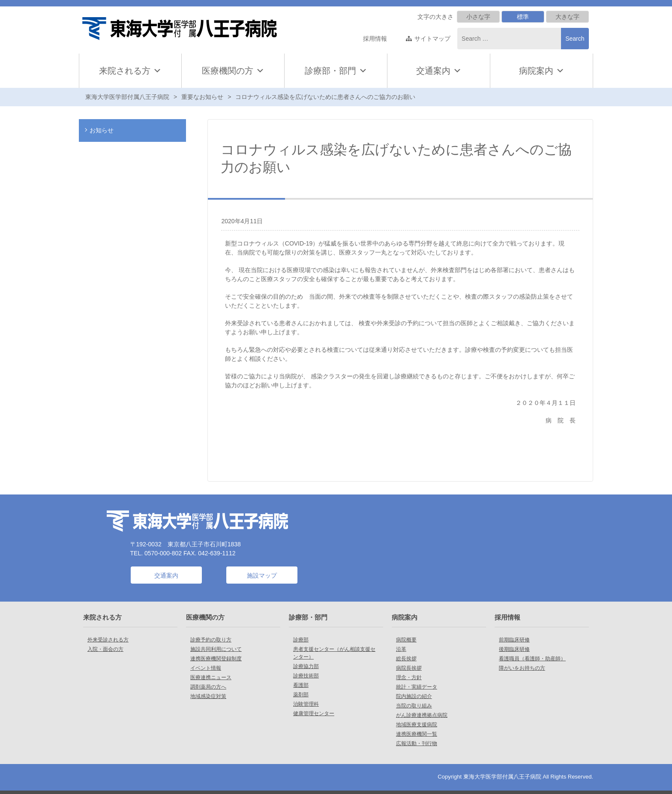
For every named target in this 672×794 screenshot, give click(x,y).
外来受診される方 (108, 640)
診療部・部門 (336, 71)
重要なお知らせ (202, 97)
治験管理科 (306, 704)
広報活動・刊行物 (417, 743)
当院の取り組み (414, 706)
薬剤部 (301, 695)
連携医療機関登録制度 (216, 659)
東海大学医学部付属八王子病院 (127, 97)
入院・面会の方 (105, 649)
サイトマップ (432, 39)
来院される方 (130, 71)
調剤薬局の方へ (208, 687)
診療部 (301, 640)
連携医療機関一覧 (417, 734)
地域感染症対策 (208, 696)
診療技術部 (306, 676)
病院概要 (406, 640)
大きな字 (567, 17)
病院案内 (542, 71)
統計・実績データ (417, 687)
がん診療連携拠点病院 (422, 715)
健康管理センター (314, 713)
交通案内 (433, 71)
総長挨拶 (406, 659)
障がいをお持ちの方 (522, 668)
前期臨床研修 (514, 640)
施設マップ (262, 575)
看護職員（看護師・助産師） (532, 659)
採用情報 (375, 39)
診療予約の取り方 (211, 640)
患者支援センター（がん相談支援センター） (334, 653)
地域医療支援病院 (417, 725)
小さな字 (478, 17)
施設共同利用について (216, 649)
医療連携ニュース (211, 677)
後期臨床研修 (514, 649)
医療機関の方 (233, 71)
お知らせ (102, 130)
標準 (523, 17)
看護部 (301, 685)
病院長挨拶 (409, 668)
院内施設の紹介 (414, 696)
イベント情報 (206, 668)
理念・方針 (409, 677)
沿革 (401, 649)
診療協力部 (306, 666)
